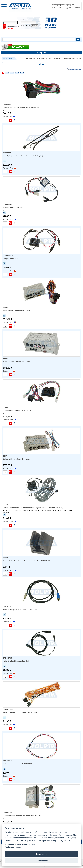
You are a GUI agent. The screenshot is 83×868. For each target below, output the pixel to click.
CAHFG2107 (7, 812)
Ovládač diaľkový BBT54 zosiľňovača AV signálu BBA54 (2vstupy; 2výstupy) (33, 508)
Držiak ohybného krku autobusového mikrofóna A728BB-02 (26, 561)
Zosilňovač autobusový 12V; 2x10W (17, 410)
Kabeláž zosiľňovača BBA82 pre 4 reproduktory (22, 107)
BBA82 (5, 407)
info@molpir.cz (69, 5)
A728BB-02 (7, 153)
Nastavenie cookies (13, 847)
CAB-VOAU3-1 (8, 607)
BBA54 (5, 307)
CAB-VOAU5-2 (8, 658)
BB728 (5, 558)
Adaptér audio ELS (10, 259)
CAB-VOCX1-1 (8, 710)
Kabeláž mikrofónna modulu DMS (16, 661)
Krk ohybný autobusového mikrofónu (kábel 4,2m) (23, 156)
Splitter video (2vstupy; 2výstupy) (16, 459)
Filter (42, 64)
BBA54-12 (7, 359)
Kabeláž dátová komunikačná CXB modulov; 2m (22, 712)
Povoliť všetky (42, 854)
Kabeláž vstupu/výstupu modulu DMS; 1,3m (20, 610)
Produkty (42, 58)
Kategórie (41, 53)
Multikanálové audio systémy (72, 58)
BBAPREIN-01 (8, 256)
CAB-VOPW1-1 (8, 761)
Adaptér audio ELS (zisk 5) (13, 207)
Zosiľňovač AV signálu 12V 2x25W (16, 362)
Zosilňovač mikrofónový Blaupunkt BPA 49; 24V (22, 815)
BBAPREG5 (7, 204)
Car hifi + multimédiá (54, 58)
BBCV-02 (6, 456)
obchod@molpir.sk (58, 5)
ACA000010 (7, 104)
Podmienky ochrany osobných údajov (20, 844)
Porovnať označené (74, 69)
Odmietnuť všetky (41, 860)
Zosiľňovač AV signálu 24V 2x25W (16, 310)
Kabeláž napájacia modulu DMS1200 (17, 764)
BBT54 (5, 505)
